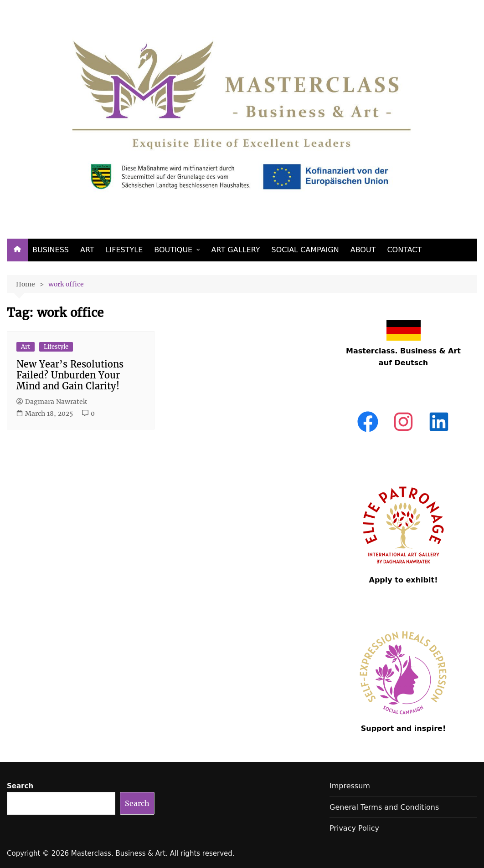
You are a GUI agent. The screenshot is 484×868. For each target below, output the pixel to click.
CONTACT (404, 250)
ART (87, 250)
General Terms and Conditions (384, 807)
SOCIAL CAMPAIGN (305, 250)
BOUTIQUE (173, 250)
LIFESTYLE (124, 250)
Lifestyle (56, 347)
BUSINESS (51, 250)
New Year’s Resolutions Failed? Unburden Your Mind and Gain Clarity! (70, 375)
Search (20, 786)
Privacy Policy (354, 828)
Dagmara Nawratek (51, 402)
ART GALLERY (236, 250)
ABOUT (363, 250)
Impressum (350, 786)
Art (26, 347)
